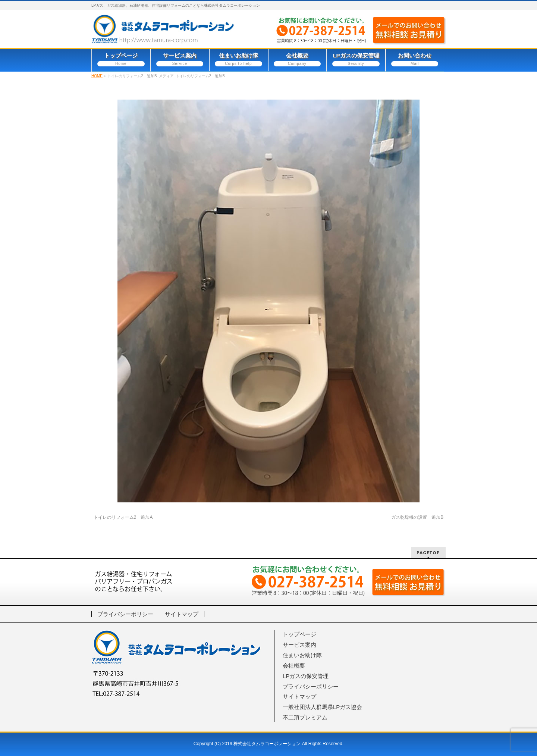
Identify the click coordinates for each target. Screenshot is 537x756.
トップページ (299, 634)
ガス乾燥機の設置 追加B (417, 517)
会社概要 (294, 666)
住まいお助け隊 (302, 655)
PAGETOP (428, 553)
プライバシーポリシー (125, 614)
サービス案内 (299, 645)
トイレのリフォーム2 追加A (123, 517)
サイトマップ (182, 614)
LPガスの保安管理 (306, 676)
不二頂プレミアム (305, 717)
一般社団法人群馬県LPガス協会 (322, 707)
